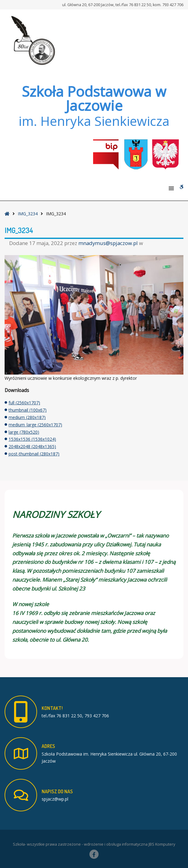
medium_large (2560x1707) (35, 425)
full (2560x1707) (24, 403)
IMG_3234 (28, 214)
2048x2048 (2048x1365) (32, 446)
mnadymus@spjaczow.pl (109, 243)
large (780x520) (24, 432)
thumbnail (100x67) (28, 410)
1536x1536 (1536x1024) (32, 439)
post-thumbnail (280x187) (34, 454)
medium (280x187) (27, 417)
